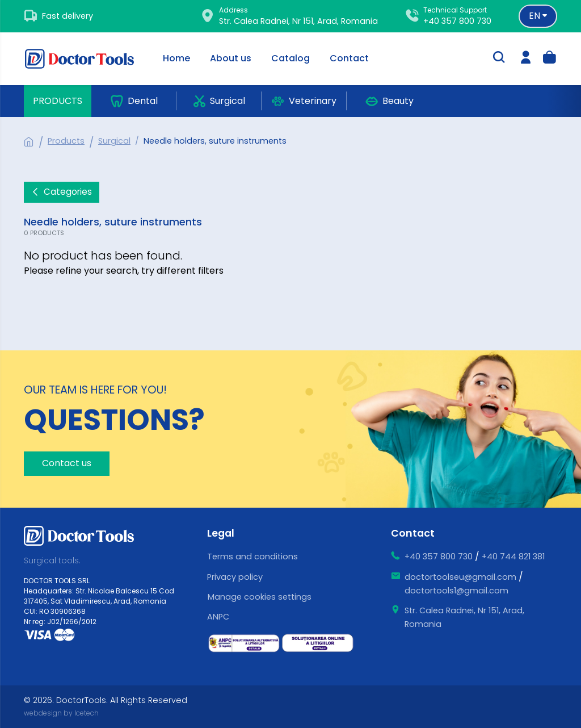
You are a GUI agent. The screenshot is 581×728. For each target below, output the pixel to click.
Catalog (290, 58)
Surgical (114, 141)
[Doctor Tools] (86, 59)
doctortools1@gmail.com (456, 591)
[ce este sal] (244, 643)
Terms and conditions (252, 557)
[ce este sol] (318, 643)
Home (176, 58)
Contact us (67, 463)
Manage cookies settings (260, 597)
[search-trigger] (499, 58)
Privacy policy (235, 577)
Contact (349, 58)
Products (58, 101)
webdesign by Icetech (61, 713)
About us (231, 58)
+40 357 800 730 (457, 21)
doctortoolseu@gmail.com (460, 577)
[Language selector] (538, 16)
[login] (526, 59)
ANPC (218, 617)
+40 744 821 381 (513, 557)
